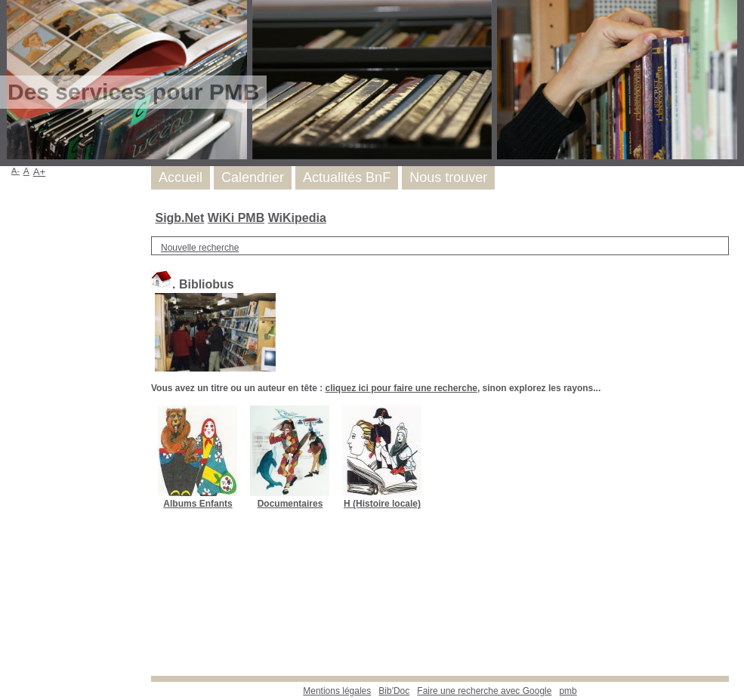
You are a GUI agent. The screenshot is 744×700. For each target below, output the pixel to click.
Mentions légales (337, 691)
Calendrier (253, 177)
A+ (40, 172)
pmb (568, 691)
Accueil (181, 177)
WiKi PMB (236, 218)
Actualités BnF (347, 177)
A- (15, 171)
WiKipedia (297, 218)
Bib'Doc (394, 691)
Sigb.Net (179, 218)
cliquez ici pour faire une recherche (401, 388)
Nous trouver (448, 177)
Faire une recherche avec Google (484, 691)
